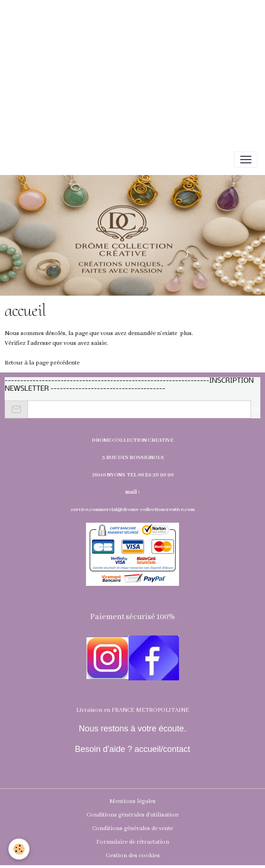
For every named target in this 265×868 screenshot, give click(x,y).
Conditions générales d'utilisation (132, 815)
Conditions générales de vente (132, 828)
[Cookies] (19, 849)
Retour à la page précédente (42, 363)
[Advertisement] (132, 66)
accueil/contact (161, 749)
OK (255, 409)
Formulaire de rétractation (133, 842)
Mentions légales (132, 801)
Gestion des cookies (133, 856)
